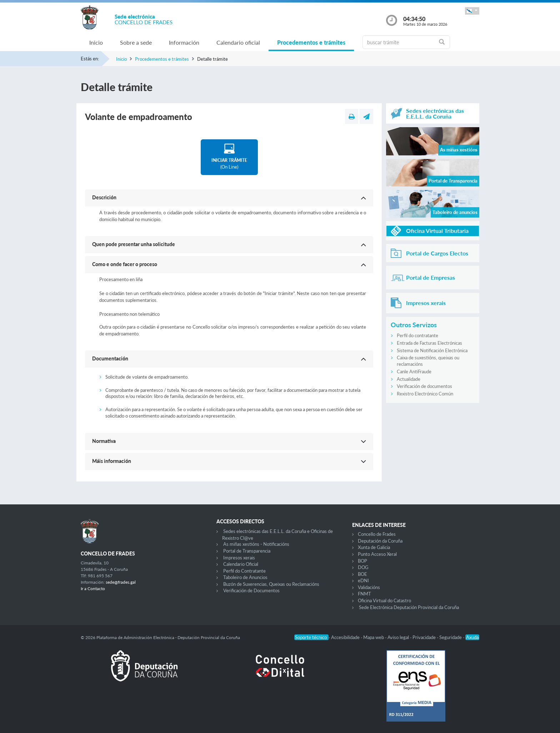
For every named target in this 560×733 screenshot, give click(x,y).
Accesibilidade (346, 637)
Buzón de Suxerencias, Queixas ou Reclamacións (271, 584)
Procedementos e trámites (311, 42)
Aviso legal (399, 637)
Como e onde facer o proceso (125, 264)
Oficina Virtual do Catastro (384, 600)
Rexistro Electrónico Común (425, 394)
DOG (363, 567)
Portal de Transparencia (247, 551)
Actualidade (409, 379)
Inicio (96, 42)
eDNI (363, 580)
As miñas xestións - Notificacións (256, 544)
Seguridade (451, 637)
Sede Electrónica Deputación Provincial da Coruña (409, 607)
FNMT (364, 594)
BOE (362, 574)
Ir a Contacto (93, 589)
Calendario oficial (238, 42)
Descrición (104, 197)
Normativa (104, 441)
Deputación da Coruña (380, 541)
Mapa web (374, 637)
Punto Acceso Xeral (377, 554)
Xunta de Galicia (374, 547)
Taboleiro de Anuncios (245, 577)
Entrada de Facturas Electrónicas (429, 343)
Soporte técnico (311, 637)
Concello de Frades (377, 534)
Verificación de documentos (424, 386)
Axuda (472, 637)
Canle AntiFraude (414, 372)
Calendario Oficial (241, 564)
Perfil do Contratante (244, 571)
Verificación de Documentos (251, 590)
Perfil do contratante (417, 335)
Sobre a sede (136, 42)
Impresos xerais (239, 558)
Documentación (110, 358)
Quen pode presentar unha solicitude (134, 244)
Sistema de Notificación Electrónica (432, 350)
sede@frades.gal (121, 582)
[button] (472, 11)
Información (184, 42)
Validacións (369, 587)
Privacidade (425, 637)
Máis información (112, 461)
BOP (362, 561)
